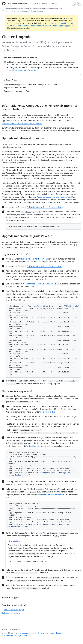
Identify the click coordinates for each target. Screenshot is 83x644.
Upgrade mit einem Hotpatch (23, 138)
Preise (59, 633)
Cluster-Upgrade (37, 11)
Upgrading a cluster (48, 412)
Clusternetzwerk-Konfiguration (33, 259)
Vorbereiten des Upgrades (38, 446)
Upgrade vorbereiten (15, 254)
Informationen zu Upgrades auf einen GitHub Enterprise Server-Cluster (40, 107)
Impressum (23, 633)
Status (52, 633)
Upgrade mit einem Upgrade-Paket (27, 236)
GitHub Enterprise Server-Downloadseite (37, 284)
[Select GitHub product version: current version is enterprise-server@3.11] (47, 4)
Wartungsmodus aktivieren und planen (54, 197)
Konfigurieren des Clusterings (17, 11)
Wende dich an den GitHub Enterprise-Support (53, 26)
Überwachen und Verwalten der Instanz (47, 9)
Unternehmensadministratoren (17, 9)
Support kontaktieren (11, 613)
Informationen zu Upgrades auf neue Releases (22, 123)
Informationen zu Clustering (24, 70)
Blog (26, 635)
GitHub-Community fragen (13, 610)
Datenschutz (43, 633)
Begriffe (34, 633)
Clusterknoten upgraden (17, 391)
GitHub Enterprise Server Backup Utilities (45, 207)
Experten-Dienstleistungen (12, 635)
